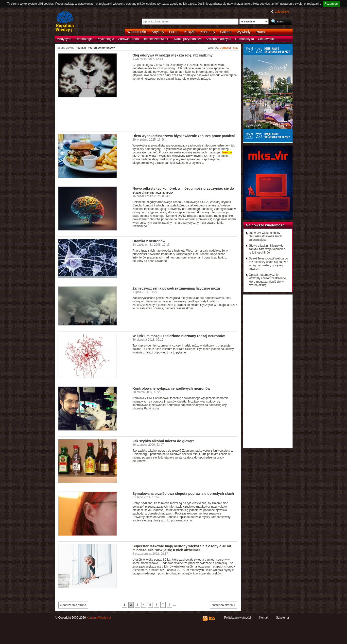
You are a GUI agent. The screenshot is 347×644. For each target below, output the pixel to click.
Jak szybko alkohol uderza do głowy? (163, 441)
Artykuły (158, 32)
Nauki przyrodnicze (188, 39)
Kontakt (264, 618)
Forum (174, 32)
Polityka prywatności (237, 618)
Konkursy (208, 32)
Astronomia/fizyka (218, 39)
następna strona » (223, 605)
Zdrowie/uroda (128, 39)
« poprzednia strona (73, 605)
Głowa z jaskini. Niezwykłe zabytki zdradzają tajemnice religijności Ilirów (267, 249)
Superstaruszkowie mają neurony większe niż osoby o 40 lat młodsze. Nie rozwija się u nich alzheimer (182, 548)
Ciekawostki (267, 39)
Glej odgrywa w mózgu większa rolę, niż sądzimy (173, 55)
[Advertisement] (148, 117)
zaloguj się (282, 12)
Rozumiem (331, 4)
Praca (260, 32)
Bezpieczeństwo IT (156, 39)
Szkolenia (282, 618)
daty (236, 48)
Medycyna (64, 39)
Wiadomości (137, 32)
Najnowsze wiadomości (266, 225)
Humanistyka (244, 39)
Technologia (84, 39)
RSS (212, 618)
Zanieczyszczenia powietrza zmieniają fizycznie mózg (176, 288)
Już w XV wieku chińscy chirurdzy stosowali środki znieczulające (266, 236)
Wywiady (244, 32)
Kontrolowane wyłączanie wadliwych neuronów (172, 388)
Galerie (226, 32)
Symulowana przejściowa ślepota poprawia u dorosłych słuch (183, 494)
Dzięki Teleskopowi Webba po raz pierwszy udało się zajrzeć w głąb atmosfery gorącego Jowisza (269, 264)
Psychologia (105, 39)
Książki (190, 32)
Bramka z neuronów (149, 241)
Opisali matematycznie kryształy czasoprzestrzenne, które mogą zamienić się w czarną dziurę (268, 280)
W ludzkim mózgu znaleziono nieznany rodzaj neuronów (179, 336)
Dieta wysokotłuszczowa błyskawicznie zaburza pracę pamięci (184, 136)
